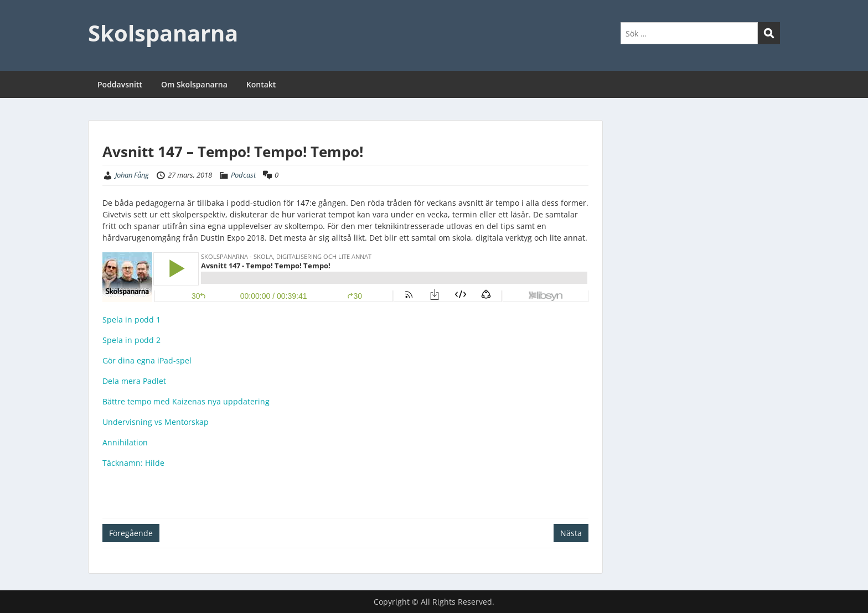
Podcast (243, 175)
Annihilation (125, 442)
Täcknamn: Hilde (133, 463)
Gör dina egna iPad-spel (147, 360)
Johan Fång (132, 175)
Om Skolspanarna (194, 84)
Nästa (571, 533)
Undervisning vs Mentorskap (156, 422)
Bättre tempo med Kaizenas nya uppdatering (186, 401)
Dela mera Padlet (134, 381)
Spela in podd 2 (131, 340)
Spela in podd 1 (131, 320)
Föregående (131, 533)
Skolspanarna (163, 33)
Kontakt (261, 84)
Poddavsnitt (120, 84)
